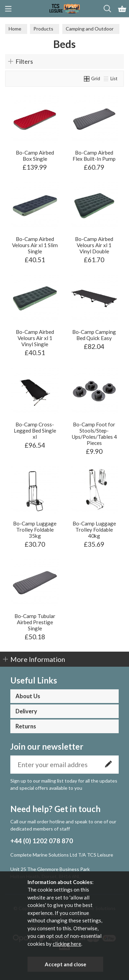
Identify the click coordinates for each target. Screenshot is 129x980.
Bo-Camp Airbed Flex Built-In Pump (94, 156)
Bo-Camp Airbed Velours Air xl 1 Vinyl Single (35, 338)
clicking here (67, 944)
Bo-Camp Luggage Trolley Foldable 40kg (94, 530)
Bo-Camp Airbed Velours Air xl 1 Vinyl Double (94, 245)
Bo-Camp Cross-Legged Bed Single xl (35, 431)
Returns (26, 726)
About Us (28, 696)
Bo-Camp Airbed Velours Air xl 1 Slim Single (35, 245)
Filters (24, 61)
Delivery (26, 711)
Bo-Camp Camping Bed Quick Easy (94, 335)
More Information (38, 659)
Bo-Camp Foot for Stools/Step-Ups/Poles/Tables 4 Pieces (94, 434)
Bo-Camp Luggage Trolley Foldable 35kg (35, 530)
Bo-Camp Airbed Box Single (35, 156)
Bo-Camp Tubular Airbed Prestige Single (35, 622)
